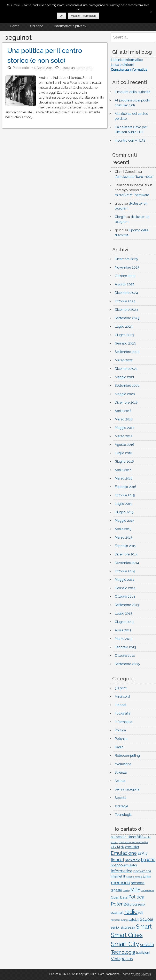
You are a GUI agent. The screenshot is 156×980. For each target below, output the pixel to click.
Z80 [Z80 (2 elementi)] (130, 959)
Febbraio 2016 (126, 487)
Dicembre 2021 (126, 369)
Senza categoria (127, 789)
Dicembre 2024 (126, 293)
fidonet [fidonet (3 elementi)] (118, 860)
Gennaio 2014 (125, 588)
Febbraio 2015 (125, 546)
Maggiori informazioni (84, 16)
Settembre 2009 (127, 664)
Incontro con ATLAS (130, 140)
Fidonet (121, 705)
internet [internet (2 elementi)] (117, 876)
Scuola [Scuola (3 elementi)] (147, 919)
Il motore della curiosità (132, 92)
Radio (119, 747)
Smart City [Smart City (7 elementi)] (125, 944)
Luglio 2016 (124, 453)
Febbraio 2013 (125, 647)
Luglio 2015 (123, 504)
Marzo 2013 (124, 639)
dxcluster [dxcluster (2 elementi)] (132, 847)
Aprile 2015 (123, 529)
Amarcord (122, 697)
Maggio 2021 (124, 377)
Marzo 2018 (124, 419)
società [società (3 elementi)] (147, 945)
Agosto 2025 (125, 284)
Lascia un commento (76, 68)
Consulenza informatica (129, 70)
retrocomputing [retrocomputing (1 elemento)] (119, 920)
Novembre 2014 (127, 563)
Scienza (121, 772)
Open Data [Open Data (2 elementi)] (119, 897)
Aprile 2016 (123, 470)
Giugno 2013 (124, 622)
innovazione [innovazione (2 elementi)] (142, 871)
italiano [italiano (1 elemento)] (130, 877)
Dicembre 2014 (126, 554)
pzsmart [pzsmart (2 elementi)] (117, 913)
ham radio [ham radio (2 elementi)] (133, 860)
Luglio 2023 (124, 326)
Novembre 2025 (127, 267)
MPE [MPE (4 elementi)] (135, 890)
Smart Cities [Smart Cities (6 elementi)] (127, 935)
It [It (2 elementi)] (124, 876)
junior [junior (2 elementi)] (147, 876)
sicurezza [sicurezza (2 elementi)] (128, 927)
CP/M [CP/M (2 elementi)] (115, 847)
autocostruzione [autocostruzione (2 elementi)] (123, 837)
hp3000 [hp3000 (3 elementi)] (148, 860)
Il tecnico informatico (127, 60)
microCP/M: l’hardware (132, 195)
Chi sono (37, 26)
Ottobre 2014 (125, 571)
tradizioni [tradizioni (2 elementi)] (143, 953)
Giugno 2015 (124, 512)
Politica (120, 730)
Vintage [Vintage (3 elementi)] (118, 959)
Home (15, 26)
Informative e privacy (70, 26)
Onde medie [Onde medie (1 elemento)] (147, 890)
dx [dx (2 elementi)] (123, 847)
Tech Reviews (142, 974)
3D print (121, 688)
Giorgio (120, 217)
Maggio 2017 (124, 428)
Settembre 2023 (127, 318)
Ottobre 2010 (125, 656)
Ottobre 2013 (125, 596)
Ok (61, 16)
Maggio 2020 (125, 394)
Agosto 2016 (124, 445)
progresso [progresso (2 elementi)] (137, 904)
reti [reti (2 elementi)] (141, 913)
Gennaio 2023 (125, 343)
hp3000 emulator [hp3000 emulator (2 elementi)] (124, 865)
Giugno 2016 (124, 461)
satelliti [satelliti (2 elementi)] (134, 920)
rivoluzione (123, 764)
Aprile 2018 (123, 411)
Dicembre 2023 (126, 310)
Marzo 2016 (124, 478)
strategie (121, 806)
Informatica (123, 722)
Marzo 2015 (124, 537)
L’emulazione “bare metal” (134, 177)
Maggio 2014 (125, 580)
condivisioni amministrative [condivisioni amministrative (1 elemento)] (133, 842)
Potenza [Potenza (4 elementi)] (120, 904)
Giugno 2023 (124, 335)
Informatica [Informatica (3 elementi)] (122, 871)
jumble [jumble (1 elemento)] (138, 877)
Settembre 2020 (127, 386)
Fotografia (123, 713)
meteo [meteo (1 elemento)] (126, 890)
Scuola (120, 781)
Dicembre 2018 (126, 402)
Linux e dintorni (122, 65)
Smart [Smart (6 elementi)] (144, 926)
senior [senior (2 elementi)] (115, 927)
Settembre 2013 (127, 605)
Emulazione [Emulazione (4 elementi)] (124, 853)
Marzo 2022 (124, 360)
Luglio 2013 (123, 613)
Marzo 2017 (124, 436)
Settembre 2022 (127, 352)
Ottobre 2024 (125, 301)
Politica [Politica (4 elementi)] (136, 897)
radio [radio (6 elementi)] (131, 912)
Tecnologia (123, 815)
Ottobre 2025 (125, 276)
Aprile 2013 (123, 630)
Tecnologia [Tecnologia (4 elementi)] (123, 952)
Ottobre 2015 (125, 495)
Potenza (121, 739)
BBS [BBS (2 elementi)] (140, 837)
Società (120, 798)
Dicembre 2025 (126, 259)
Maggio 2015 (124, 521)
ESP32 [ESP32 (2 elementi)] (142, 854)
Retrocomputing (127, 756)
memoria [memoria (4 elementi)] (120, 882)
